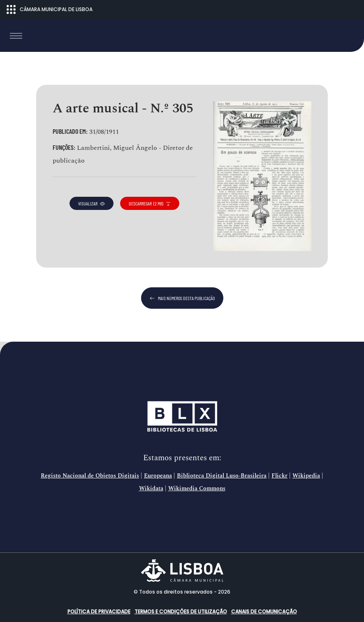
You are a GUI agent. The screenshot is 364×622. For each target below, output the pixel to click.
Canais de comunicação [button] (264, 612)
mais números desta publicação (182, 298)
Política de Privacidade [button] (99, 612)
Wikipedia (306, 476)
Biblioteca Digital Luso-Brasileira (222, 476)
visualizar (92, 203)
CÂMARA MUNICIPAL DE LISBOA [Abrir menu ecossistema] (50, 9)
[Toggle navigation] (16, 36)
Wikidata (151, 489)
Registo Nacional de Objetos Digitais (90, 476)
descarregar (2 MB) (150, 203)
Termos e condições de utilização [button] (181, 612)
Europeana (158, 476)
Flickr (279, 476)
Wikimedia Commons (197, 489)
